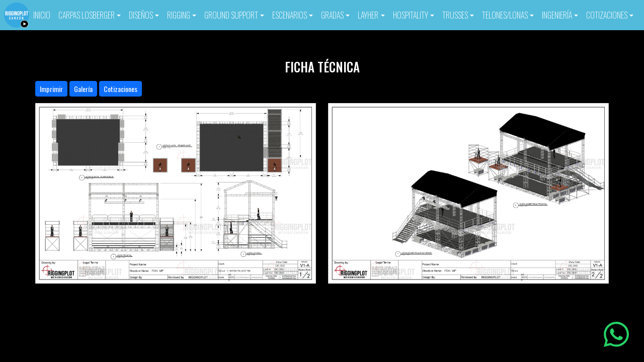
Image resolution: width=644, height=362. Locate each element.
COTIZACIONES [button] (607, 15)
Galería (83, 89)
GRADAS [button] (332, 15)
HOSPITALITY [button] (411, 15)
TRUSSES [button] (455, 15)
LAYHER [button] (368, 15)
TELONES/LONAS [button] (505, 15)
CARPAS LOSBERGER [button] (87, 15)
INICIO (42, 15)
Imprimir (51, 89)
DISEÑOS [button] (141, 15)
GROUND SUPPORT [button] (231, 15)
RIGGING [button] (179, 15)
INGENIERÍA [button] (557, 15)
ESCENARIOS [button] (290, 15)
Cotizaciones (120, 89)
